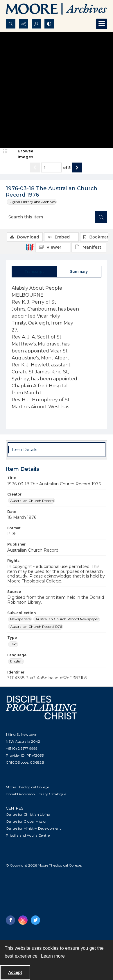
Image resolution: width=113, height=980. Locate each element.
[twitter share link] (35, 920)
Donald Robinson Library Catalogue (36, 794)
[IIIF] (30, 247)
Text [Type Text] (14, 644)
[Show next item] (77, 168)
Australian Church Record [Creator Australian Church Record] (32, 501)
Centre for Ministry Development (33, 828)
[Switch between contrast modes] (49, 24)
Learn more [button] (53, 956)
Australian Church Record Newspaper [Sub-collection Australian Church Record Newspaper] (67, 619)
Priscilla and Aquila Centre (28, 835)
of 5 (67, 168)
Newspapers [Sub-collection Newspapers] (20, 619)
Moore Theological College (27, 787)
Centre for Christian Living (28, 814)
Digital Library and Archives (32, 202)
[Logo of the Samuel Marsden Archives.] (56, 9)
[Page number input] (51, 168)
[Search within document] (101, 217)
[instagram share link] (23, 920)
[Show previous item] (35, 168)
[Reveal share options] (24, 24)
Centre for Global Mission (27, 821)
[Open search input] (11, 24)
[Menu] (102, 24)
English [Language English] (16, 661)
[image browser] (22, 154)
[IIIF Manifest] (89, 247)
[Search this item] (51, 217)
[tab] (34, 272)
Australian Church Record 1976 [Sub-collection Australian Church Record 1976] (36, 627)
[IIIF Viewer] (53, 247)
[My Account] (36, 24)
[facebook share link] (10, 920)
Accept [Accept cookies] (15, 972)
